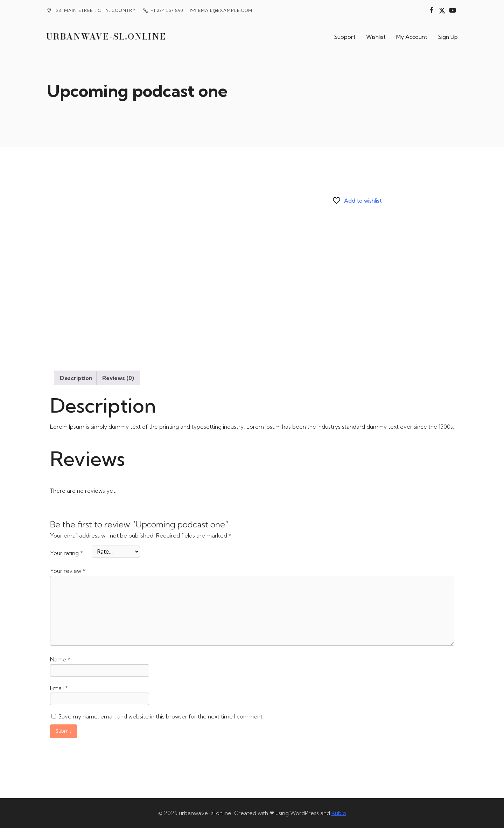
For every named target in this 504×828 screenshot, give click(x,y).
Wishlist (376, 37)
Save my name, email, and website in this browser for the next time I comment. (161, 716)
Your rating (67, 553)
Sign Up (448, 37)
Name (60, 659)
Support (345, 37)
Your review (68, 571)
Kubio (339, 813)
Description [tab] (76, 378)
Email (59, 688)
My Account (412, 37)
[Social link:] (432, 10)
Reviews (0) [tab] (118, 378)
